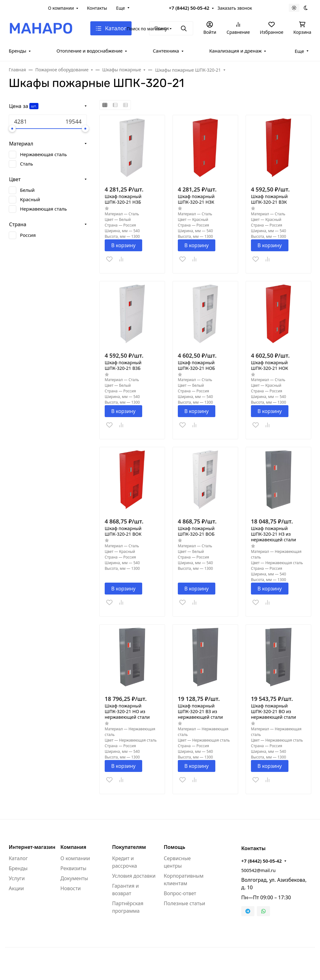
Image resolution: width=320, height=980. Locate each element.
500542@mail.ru (258, 870)
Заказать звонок (235, 8)
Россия (28, 235)
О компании (61, 8)
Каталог (18, 858)
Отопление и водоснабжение (90, 51)
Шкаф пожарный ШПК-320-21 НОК (270, 365)
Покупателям (129, 847)
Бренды (17, 51)
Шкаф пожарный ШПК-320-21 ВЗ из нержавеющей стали (200, 712)
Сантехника (166, 51)
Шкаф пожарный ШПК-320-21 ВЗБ (123, 365)
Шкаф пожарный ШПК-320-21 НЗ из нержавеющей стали (273, 534)
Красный (30, 199)
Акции (16, 888)
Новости (70, 888)
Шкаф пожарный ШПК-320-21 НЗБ (123, 199)
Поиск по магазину (147, 29)
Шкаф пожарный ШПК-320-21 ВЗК (269, 199)
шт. (34, 106)
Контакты (97, 8)
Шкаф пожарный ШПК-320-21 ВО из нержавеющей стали (273, 712)
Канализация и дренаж (236, 51)
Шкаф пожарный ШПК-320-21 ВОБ (196, 531)
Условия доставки (134, 876)
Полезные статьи (184, 903)
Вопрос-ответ (180, 893)
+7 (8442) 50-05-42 (189, 8)
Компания (73, 847)
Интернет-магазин (32, 847)
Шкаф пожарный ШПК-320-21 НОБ (196, 365)
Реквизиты (73, 868)
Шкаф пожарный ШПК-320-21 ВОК (123, 531)
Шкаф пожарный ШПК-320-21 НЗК (196, 199)
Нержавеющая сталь (43, 154)
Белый (27, 190)
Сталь (27, 164)
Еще (121, 8)
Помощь (175, 847)
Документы (74, 878)
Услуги (17, 878)
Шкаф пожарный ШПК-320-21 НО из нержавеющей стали (127, 712)
